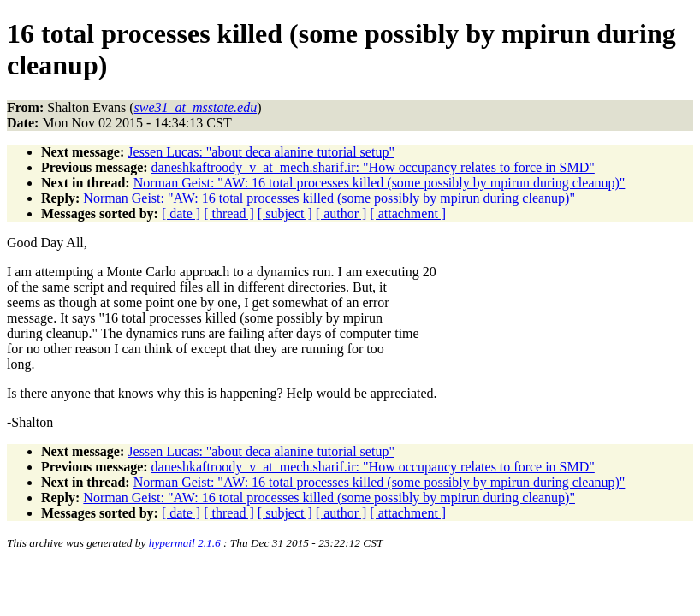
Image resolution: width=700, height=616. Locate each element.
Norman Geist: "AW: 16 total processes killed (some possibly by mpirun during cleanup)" (380, 183)
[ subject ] (285, 213)
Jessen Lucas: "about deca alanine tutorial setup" (261, 152)
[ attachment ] (408, 213)
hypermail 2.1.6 (185, 543)
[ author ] (341, 213)
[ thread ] (229, 213)
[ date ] (181, 213)
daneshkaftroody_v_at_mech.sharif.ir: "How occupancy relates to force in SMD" (373, 167)
